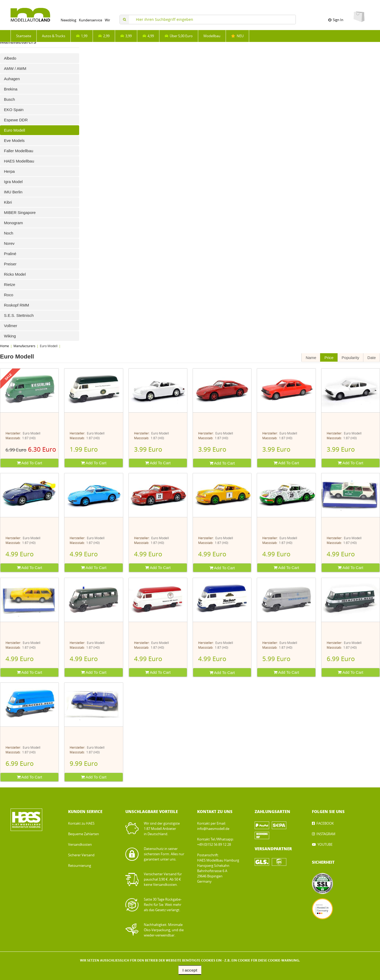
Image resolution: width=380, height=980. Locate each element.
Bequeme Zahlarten (84, 834)
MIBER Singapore (20, 212)
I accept (190, 970)
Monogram (13, 223)
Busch (9, 99)
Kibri (8, 202)
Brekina (11, 89)
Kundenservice (91, 20)
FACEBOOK (325, 823)
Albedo (10, 58)
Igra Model (13, 182)
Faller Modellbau (19, 151)
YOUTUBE (325, 845)
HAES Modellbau (19, 161)
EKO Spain (14, 110)
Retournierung (80, 866)
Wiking (10, 336)
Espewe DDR (16, 120)
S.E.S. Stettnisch (19, 315)
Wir (107, 20)
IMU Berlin (13, 192)
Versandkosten (80, 845)
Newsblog (68, 20)
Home (4, 346)
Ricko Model (15, 274)
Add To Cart (30, 463)
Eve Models (14, 140)
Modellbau (212, 36)
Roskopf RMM (16, 305)
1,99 (82, 36)
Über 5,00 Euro (179, 36)
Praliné (10, 254)
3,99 (126, 36)
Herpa (9, 171)
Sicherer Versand (81, 855)
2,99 (104, 36)
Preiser (10, 264)
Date (372, 358)
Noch (9, 233)
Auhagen (12, 79)
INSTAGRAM (326, 834)
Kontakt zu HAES (81, 823)
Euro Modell (15, 130)
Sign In (336, 20)
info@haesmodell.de (213, 829)
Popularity (351, 358)
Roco (9, 295)
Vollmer (11, 326)
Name (311, 358)
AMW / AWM (15, 68)
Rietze (10, 285)
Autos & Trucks (54, 36)
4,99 (148, 36)
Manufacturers (24, 346)
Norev (9, 243)
